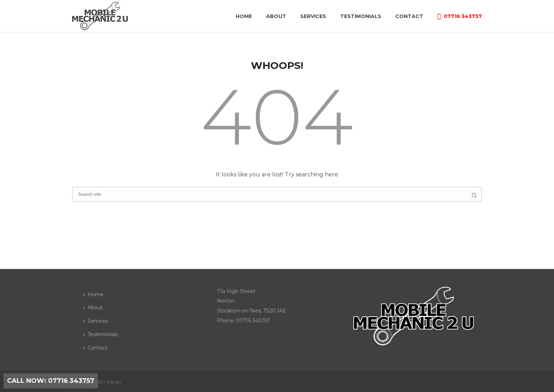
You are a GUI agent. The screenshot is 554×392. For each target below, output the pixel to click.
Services (313, 16)
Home (244, 16)
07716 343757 (460, 16)
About (276, 16)
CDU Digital (108, 382)
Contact (409, 16)
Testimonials (361, 16)
